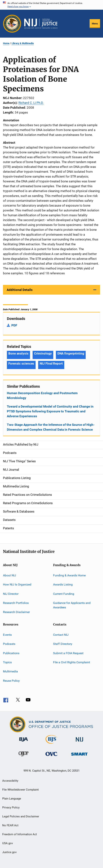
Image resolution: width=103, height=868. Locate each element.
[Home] (41, 24)
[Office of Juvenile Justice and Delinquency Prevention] (23, 757)
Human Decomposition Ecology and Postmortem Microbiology (42, 395)
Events (7, 635)
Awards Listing (63, 584)
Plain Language (12, 799)
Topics (7, 662)
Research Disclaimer (16, 612)
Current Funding (64, 594)
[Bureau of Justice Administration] (24, 742)
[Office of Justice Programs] (12, 24)
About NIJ (9, 575)
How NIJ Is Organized (17, 584)
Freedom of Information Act (20, 834)
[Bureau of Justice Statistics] (52, 744)
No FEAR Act (10, 825)
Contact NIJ (61, 635)
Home (6, 43)
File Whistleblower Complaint (20, 790)
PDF (14, 325)
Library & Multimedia (23, 43)
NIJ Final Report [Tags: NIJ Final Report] (51, 363)
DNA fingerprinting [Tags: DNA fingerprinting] (71, 353)
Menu (95, 24)
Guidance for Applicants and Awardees (72, 605)
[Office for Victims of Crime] (51, 757)
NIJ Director (11, 594)
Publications (11, 653)
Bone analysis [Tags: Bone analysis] (18, 353)
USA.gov (8, 843)
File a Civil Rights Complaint (72, 662)
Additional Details (20, 290)
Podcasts (9, 644)
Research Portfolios (16, 603)
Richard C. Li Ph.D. (31, 103)
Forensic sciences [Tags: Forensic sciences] (21, 363)
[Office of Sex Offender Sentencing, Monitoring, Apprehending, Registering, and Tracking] (79, 756)
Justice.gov (9, 852)
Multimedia (10, 671)
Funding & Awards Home (69, 575)
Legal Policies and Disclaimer (21, 816)
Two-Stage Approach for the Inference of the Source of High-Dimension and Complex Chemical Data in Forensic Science (51, 427)
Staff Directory (63, 644)
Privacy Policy (11, 808)
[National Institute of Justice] (80, 742)
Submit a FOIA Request (68, 653)
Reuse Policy (11, 680)
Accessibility (10, 781)
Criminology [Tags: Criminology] (43, 353)
